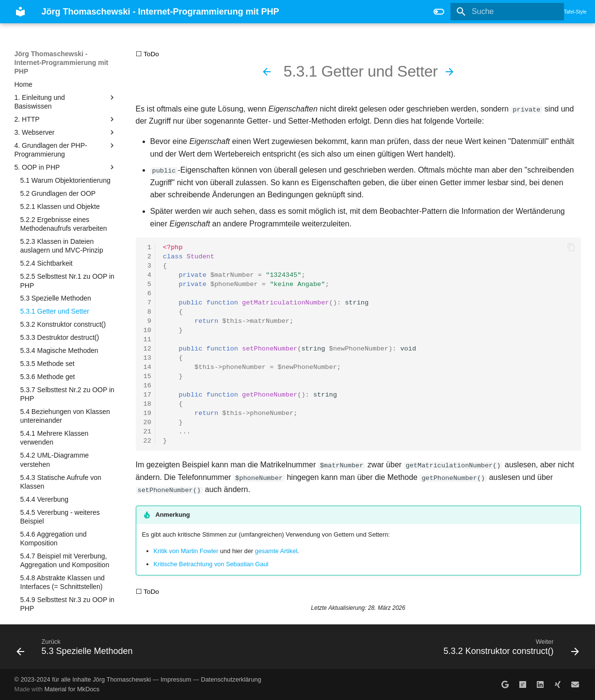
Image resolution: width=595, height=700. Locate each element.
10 (147, 330)
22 (147, 441)
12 (147, 349)
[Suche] (507, 12)
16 (147, 386)
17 (147, 395)
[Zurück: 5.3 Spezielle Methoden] (267, 72)
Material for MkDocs (72, 689)
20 (147, 422)
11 (147, 340)
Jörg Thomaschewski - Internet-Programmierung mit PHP (62, 63)
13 (147, 358)
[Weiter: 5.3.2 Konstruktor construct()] (450, 72)
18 (147, 404)
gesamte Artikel (276, 550)
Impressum (176, 679)
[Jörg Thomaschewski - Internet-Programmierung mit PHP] (20, 12)
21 (147, 432)
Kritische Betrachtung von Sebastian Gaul (211, 564)
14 (147, 367)
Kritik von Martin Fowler (186, 550)
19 (147, 413)
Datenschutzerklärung (231, 679)
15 (147, 376)
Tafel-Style (575, 12)
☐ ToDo (147, 54)
